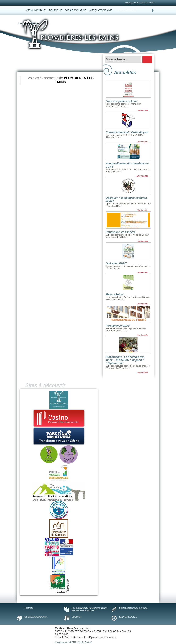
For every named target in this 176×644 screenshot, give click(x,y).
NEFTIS (72, 642)
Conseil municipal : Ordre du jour (127, 132)
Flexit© (88, 642)
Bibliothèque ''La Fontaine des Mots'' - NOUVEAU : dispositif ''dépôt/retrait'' (125, 360)
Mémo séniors (115, 294)
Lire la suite (142, 110)
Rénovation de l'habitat (120, 232)
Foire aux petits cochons (122, 101)
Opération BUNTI (117, 263)
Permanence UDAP (118, 326)
